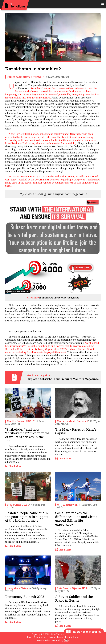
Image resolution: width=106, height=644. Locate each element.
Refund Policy (72, 637)
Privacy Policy (56, 637)
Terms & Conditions (37, 637)
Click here (33, 298)
